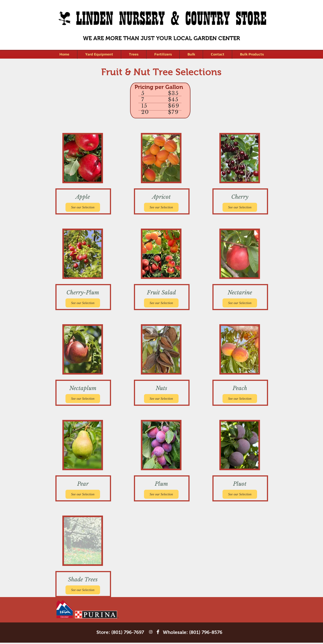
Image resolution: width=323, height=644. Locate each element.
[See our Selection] (83, 207)
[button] (134, 54)
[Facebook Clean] (158, 632)
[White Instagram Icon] (151, 632)
